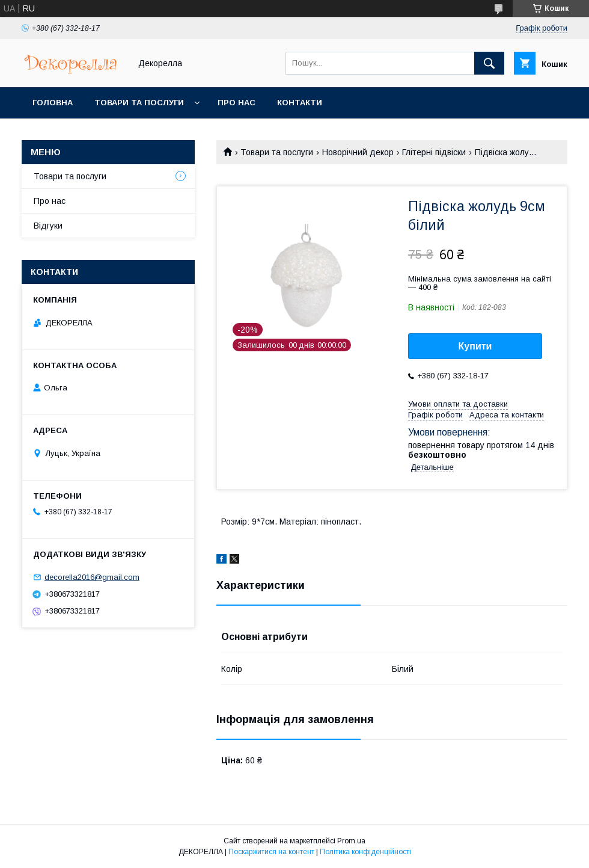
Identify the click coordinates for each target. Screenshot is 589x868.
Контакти (300, 103)
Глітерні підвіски (434, 152)
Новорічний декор (358, 152)
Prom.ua (351, 841)
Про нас (237, 103)
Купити (475, 346)
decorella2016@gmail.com (92, 577)
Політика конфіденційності (365, 852)
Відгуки (48, 226)
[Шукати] (489, 63)
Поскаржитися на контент (271, 852)
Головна (53, 103)
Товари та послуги (139, 103)
